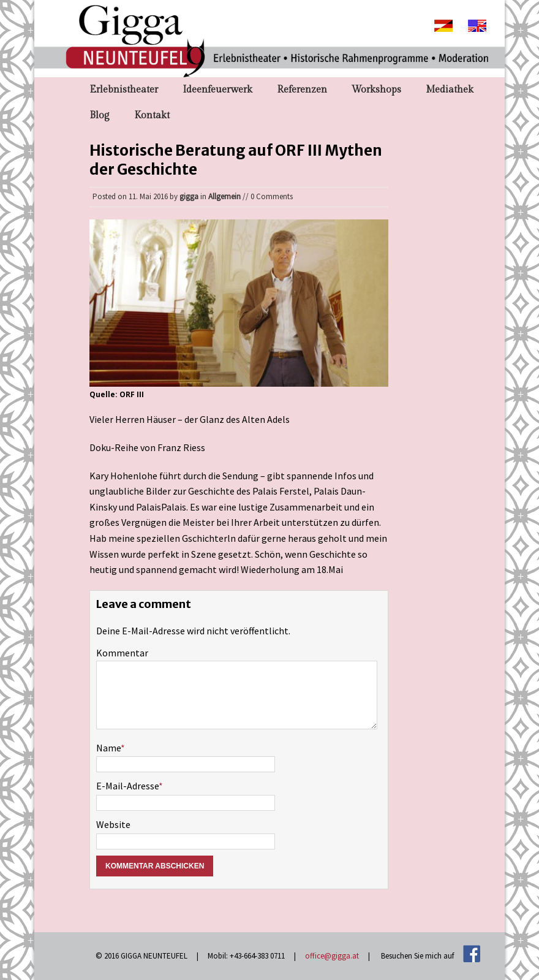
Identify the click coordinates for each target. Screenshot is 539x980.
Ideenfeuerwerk (217, 90)
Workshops (376, 90)
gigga (189, 196)
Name (108, 748)
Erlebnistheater (124, 90)
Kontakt (152, 116)
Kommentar (122, 653)
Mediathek (450, 90)
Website (113, 824)
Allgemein (224, 196)
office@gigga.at (332, 956)
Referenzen (302, 90)
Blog (100, 116)
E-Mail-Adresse (127, 786)
